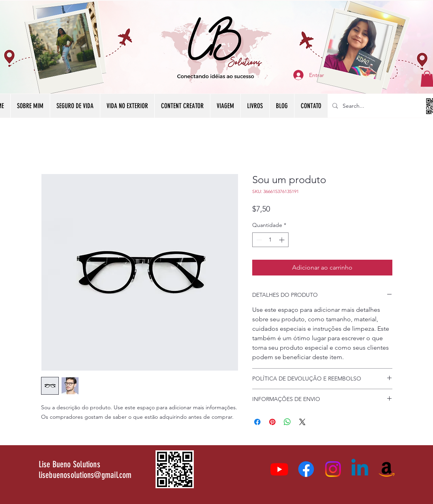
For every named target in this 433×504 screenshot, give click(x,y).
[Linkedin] (360, 469)
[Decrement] (258, 240)
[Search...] (387, 106)
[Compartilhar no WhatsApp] (287, 422)
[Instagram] (333, 469)
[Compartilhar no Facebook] (257, 422)
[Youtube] (279, 469)
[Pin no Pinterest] (272, 422)
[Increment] (282, 240)
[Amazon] (387, 469)
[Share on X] (302, 422)
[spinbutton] (270, 240)
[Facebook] (306, 469)
